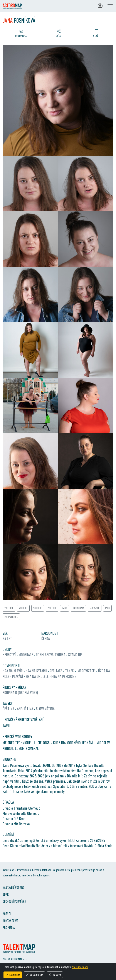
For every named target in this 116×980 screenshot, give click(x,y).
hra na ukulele (38, 676)
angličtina (25, 709)
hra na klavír (13, 671)
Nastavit (55, 975)
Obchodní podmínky (14, 901)
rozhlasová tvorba (51, 655)
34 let (7, 639)
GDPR (6, 894)
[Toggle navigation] (110, 6)
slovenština (45, 709)
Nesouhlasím (34, 975)
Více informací (80, 967)
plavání (18, 676)
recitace (56, 671)
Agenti (7, 914)
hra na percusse (64, 676)
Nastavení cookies (14, 887)
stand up (75, 655)
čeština (9, 709)
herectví (10, 655)
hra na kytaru (37, 671)
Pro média (9, 928)
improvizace (86, 671)
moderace (26, 655)
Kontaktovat (11, 921)
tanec (70, 671)
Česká (46, 639)
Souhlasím (13, 975)
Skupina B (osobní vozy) (20, 693)
